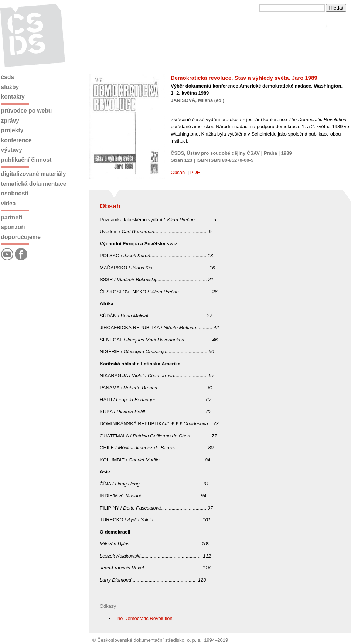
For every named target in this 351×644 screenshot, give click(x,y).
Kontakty (13, 97)
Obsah (178, 172)
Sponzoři (13, 227)
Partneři (12, 217)
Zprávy (10, 121)
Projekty (12, 130)
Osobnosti (15, 193)
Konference (16, 140)
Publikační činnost (26, 160)
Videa (8, 203)
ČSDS (8, 77)
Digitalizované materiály (34, 174)
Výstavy (12, 150)
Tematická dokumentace (34, 184)
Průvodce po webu (27, 111)
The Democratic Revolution (144, 618)
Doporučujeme (21, 237)
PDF (195, 172)
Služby (10, 87)
